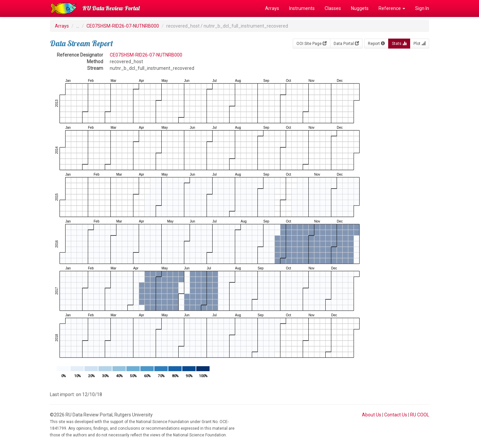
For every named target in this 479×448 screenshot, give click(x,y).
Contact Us (396, 415)
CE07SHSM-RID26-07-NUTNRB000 (123, 26)
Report (376, 44)
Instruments (302, 8)
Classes (333, 8)
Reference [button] (392, 8)
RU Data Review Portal (111, 8)
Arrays (272, 8)
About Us (372, 415)
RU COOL (420, 415)
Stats (399, 44)
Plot (419, 44)
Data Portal (346, 44)
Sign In (422, 8)
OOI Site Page (312, 44)
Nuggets (360, 8)
